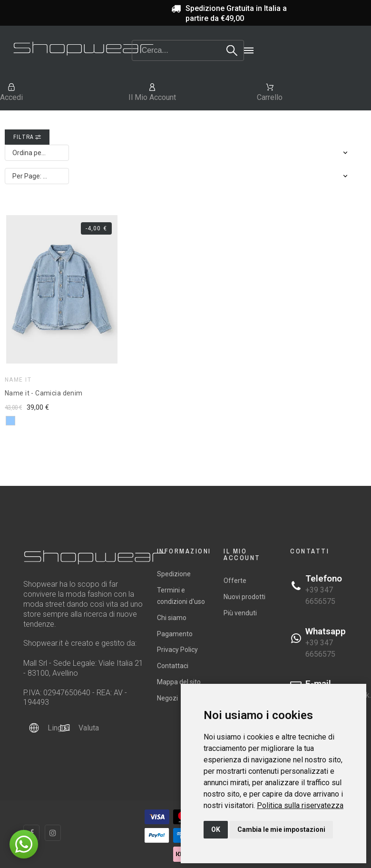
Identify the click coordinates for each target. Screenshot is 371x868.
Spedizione (174, 574)
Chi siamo (172, 618)
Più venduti (240, 613)
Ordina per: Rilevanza (41, 153)
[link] (300, 805)
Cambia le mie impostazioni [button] (281, 829)
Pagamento (175, 634)
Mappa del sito (179, 682)
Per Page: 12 (31, 176)
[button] (24, 844)
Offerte (235, 581)
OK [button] (216, 829)
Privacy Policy (177, 650)
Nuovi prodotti (244, 597)
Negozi (167, 698)
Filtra (27, 137)
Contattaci (173, 666)
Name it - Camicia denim (44, 393)
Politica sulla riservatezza (300, 805)
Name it (18, 380)
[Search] (188, 50)
